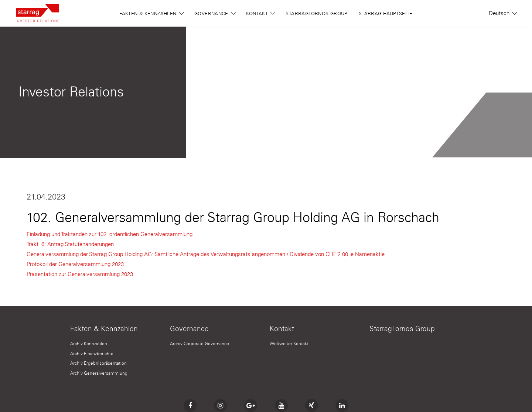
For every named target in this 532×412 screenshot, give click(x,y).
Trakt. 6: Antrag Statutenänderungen (70, 244)
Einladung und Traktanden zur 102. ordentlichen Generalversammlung (110, 234)
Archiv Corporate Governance (199, 343)
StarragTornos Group (316, 13)
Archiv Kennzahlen (89, 343)
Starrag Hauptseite (386, 13)
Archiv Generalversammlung (99, 373)
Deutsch (502, 13)
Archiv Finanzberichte (92, 353)
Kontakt (261, 13)
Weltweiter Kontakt (289, 343)
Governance (215, 13)
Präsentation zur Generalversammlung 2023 (80, 274)
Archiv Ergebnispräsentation (98, 363)
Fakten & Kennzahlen (152, 13)
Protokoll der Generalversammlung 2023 (75, 264)
